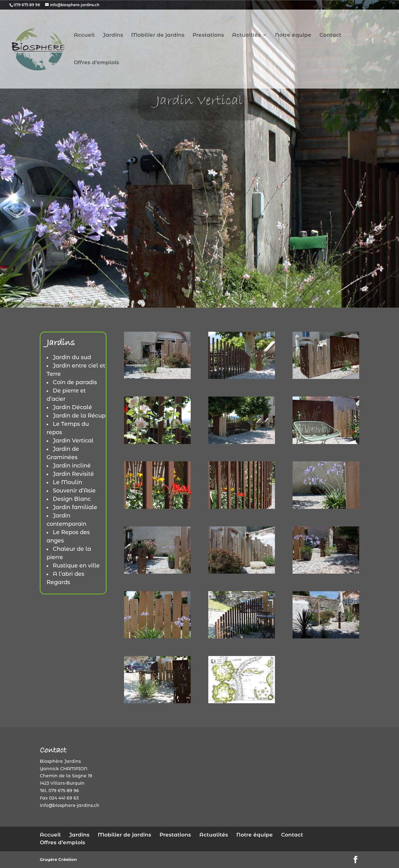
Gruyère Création (58, 859)
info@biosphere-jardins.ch (70, 805)
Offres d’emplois (96, 63)
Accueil (84, 35)
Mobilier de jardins (158, 35)
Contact (330, 35)
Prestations (208, 35)
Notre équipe (293, 35)
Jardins (113, 35)
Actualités (246, 35)
